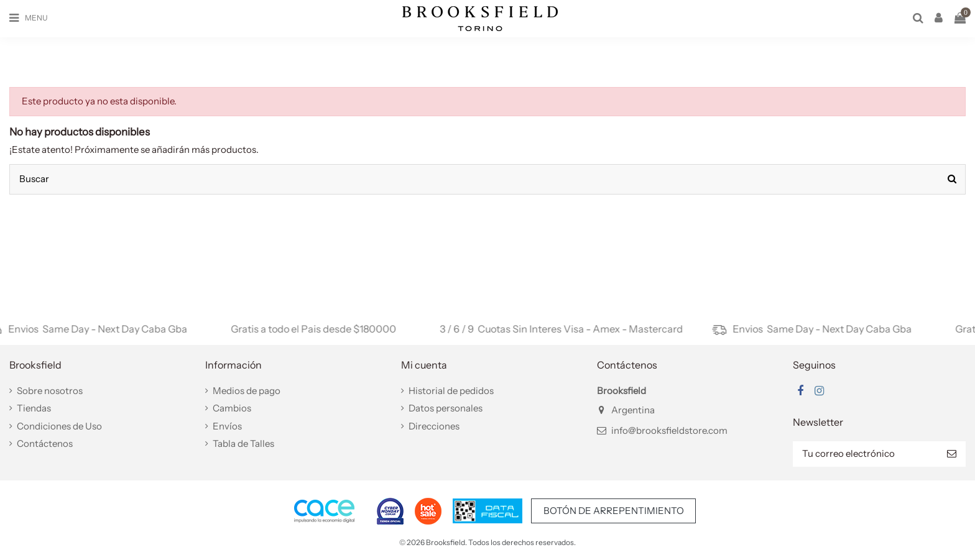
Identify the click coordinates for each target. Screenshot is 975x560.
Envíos (227, 426)
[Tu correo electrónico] (865, 454)
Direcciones (434, 426)
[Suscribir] (952, 454)
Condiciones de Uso (59, 426)
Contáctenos (45, 443)
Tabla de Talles (243, 443)
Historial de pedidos (451, 391)
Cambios (232, 408)
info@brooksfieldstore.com (669, 430)
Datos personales (446, 408)
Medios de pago (247, 391)
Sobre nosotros (50, 391)
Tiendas (34, 408)
